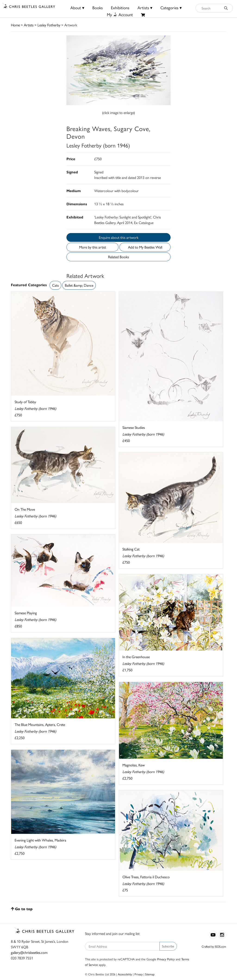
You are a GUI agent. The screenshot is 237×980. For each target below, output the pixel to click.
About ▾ (77, 8)
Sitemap (150, 974)
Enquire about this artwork (119, 237)
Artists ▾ (145, 8)
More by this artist (93, 247)
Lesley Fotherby (49, 25)
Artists (29, 25)
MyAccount (120, 14)
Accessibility (125, 974)
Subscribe (168, 946)
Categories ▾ (171, 8)
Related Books (118, 257)
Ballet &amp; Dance (79, 285)
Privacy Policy (166, 959)
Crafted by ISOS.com (214, 946)
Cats (55, 285)
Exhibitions (120, 8)
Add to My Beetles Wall (145, 247)
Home (15, 25)
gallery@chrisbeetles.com (29, 952)
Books (98, 8)
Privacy (139, 974)
